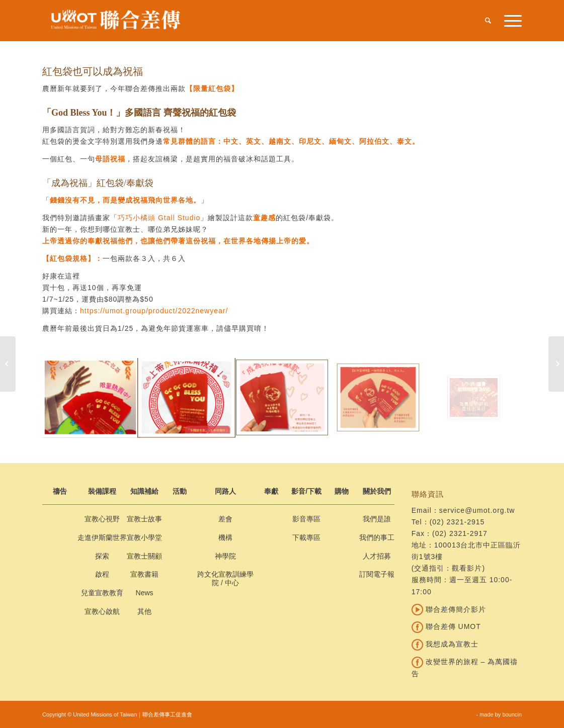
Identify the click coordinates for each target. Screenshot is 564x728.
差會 (225, 519)
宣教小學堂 (144, 537)
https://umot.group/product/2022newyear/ (154, 311)
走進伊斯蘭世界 (102, 537)
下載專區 (306, 537)
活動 (180, 491)
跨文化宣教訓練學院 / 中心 (225, 578)
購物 (342, 491)
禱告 (60, 491)
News (145, 593)
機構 (225, 537)
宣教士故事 (144, 519)
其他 (144, 611)
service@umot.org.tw (477, 510)
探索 (102, 556)
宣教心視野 (102, 519)
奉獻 (271, 491)
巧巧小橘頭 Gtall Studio (159, 218)
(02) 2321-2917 (460, 533)
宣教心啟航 (102, 611)
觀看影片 (467, 568)
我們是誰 (377, 519)
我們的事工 (377, 537)
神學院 (225, 556)
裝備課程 (102, 491)
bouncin (512, 714)
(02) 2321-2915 (457, 522)
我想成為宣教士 (445, 644)
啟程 (102, 574)
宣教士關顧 (144, 556)
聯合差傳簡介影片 (449, 609)
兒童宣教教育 (102, 593)
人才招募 (377, 556)
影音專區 (306, 519)
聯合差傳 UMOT (446, 626)
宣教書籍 (144, 574)
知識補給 (144, 491)
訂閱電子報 (377, 574)
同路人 (225, 491)
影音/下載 (306, 491)
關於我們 (377, 491)
